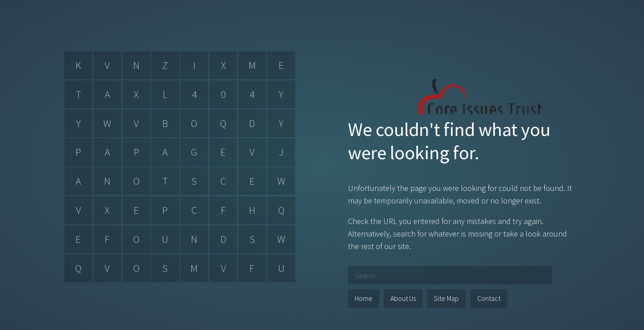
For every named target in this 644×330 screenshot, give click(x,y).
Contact (489, 298)
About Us (403, 298)
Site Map (446, 298)
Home (364, 298)
